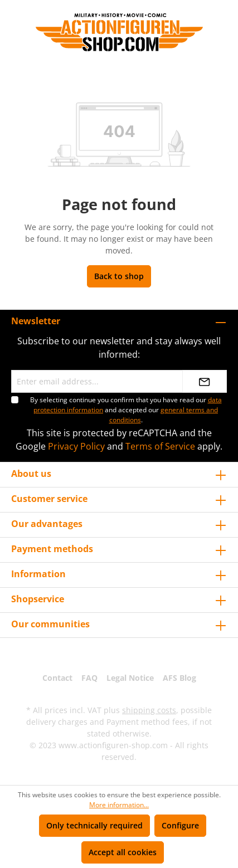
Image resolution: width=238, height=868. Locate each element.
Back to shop (119, 276)
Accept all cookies (123, 852)
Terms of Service (160, 446)
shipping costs (149, 710)
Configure (180, 825)
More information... (119, 805)
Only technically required (94, 825)
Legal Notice (130, 678)
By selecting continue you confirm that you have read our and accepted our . (126, 410)
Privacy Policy (76, 446)
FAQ (89, 678)
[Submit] (205, 381)
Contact (57, 678)
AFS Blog (179, 678)
